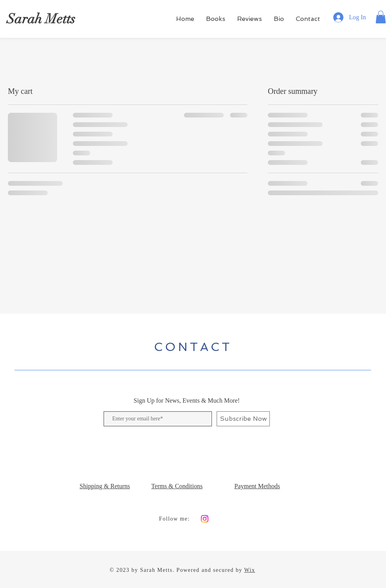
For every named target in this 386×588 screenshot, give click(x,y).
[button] (381, 17)
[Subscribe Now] (243, 419)
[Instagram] (205, 519)
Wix (250, 570)
